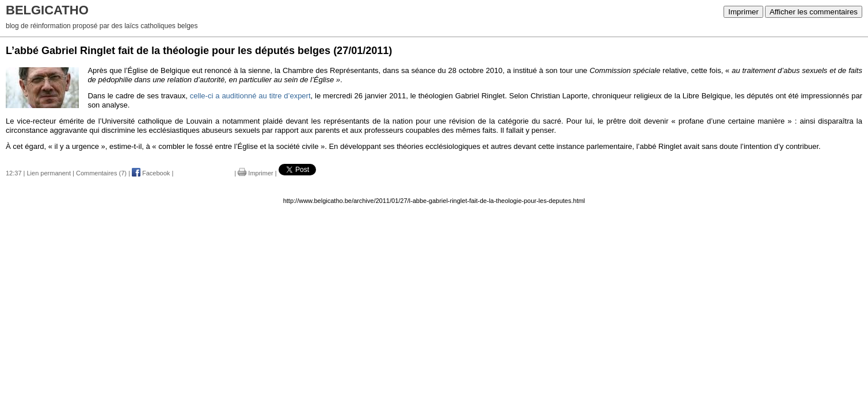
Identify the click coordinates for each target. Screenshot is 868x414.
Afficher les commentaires (814, 12)
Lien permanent (49, 173)
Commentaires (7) (101, 173)
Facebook (151, 173)
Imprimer (743, 12)
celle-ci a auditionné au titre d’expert (250, 96)
